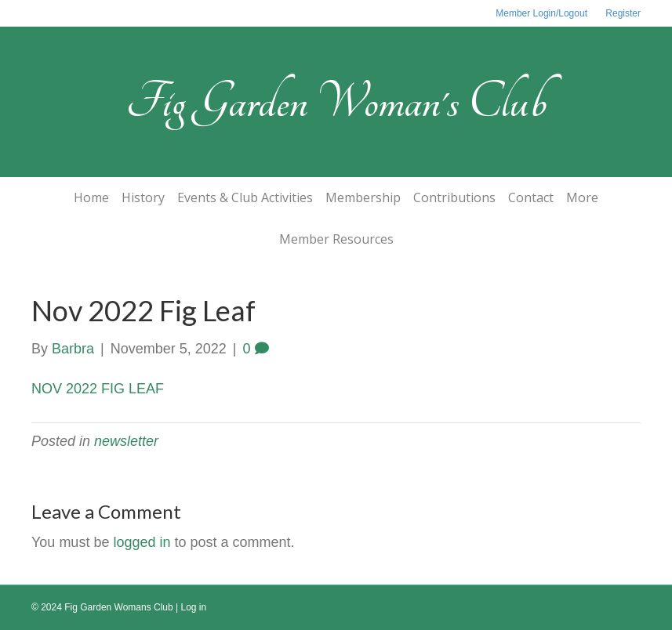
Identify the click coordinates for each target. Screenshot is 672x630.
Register (623, 13)
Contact (531, 197)
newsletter (126, 441)
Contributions (454, 197)
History (143, 197)
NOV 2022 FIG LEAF (98, 389)
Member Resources (336, 239)
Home (91, 197)
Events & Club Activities (245, 197)
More (582, 197)
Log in (194, 607)
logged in (142, 542)
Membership (363, 197)
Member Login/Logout (541, 13)
